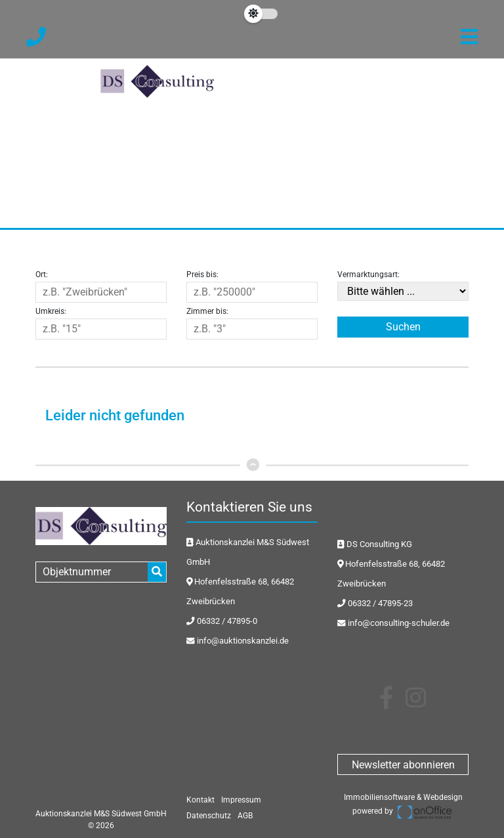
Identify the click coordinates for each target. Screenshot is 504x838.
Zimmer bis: (207, 311)
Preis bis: (202, 275)
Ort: (42, 275)
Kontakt (200, 800)
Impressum (241, 800)
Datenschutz (209, 816)
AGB (245, 816)
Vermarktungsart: (368, 275)
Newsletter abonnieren (403, 765)
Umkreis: (51, 311)
